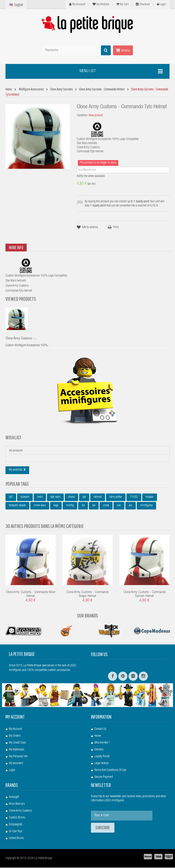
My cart (122, 4)
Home (98, 736)
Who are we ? (102, 743)
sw (94, 506)
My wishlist (101, 4)
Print (116, 227)
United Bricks (16, 839)
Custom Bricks (17, 818)
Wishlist (13, 438)
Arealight (14, 798)
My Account (77, 4)
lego (56, 506)
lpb (84, 498)
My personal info (18, 757)
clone (106, 506)
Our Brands (88, 616)
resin (40, 498)
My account (15, 717)
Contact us (100, 730)
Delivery (99, 750)
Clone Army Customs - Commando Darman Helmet (145, 595)
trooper (150, 498)
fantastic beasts (17, 506)
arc (131, 506)
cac (119, 506)
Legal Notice (101, 764)
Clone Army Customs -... (21, 339)
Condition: (82, 116)
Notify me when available (91, 176)
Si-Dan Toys (15, 832)
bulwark (25, 498)
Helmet (98, 498)
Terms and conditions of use (110, 771)
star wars (55, 498)
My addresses (17, 750)
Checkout (143, 4)
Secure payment (104, 778)
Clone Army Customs (20, 811)
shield (71, 498)
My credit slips (17, 743)
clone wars (40, 506)
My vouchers (16, 764)
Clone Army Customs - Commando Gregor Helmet (88, 595)
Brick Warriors (17, 805)
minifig (70, 506)
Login (161, 4)
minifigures (146, 506)
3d (83, 506)
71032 (134, 498)
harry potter (116, 498)
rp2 (11, 498)
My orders (15, 736)
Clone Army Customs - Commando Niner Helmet (31, 595)
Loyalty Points (102, 757)
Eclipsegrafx (16, 825)
